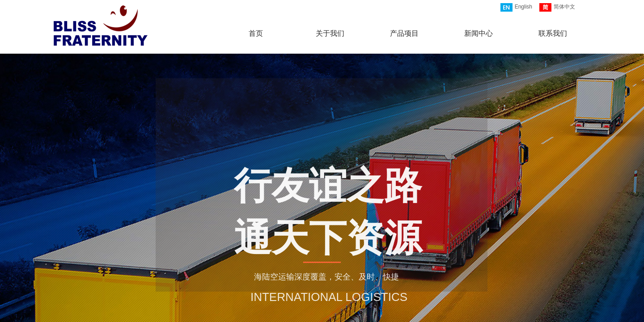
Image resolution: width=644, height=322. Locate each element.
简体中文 (557, 7)
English (516, 7)
